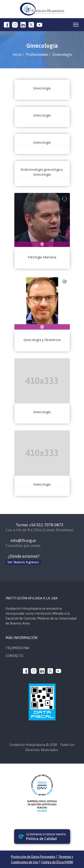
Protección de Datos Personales (33, 857)
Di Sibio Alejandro (42, 251)
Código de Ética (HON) (57, 862)
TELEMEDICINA (17, 648)
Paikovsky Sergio (42, 334)
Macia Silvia (42, 406)
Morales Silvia (42, 478)
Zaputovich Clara (42, 164)
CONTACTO (14, 656)
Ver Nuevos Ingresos (23, 562)
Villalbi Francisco (42, 82)
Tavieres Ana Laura (42, 109)
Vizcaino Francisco (42, 136)
